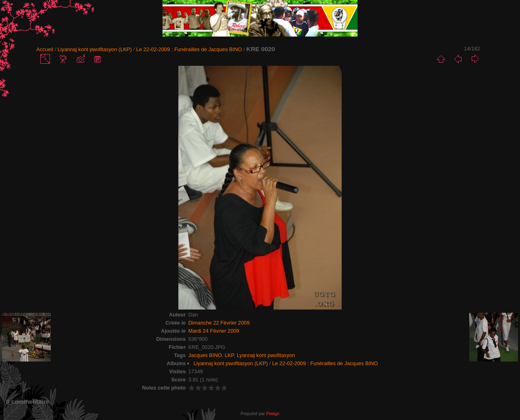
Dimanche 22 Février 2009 (219, 323)
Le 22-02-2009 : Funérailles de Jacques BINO (189, 49)
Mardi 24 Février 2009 (214, 331)
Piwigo (273, 414)
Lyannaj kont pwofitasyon (266, 355)
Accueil (45, 49)
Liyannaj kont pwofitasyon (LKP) (95, 49)
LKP (229, 355)
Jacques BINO (205, 355)
